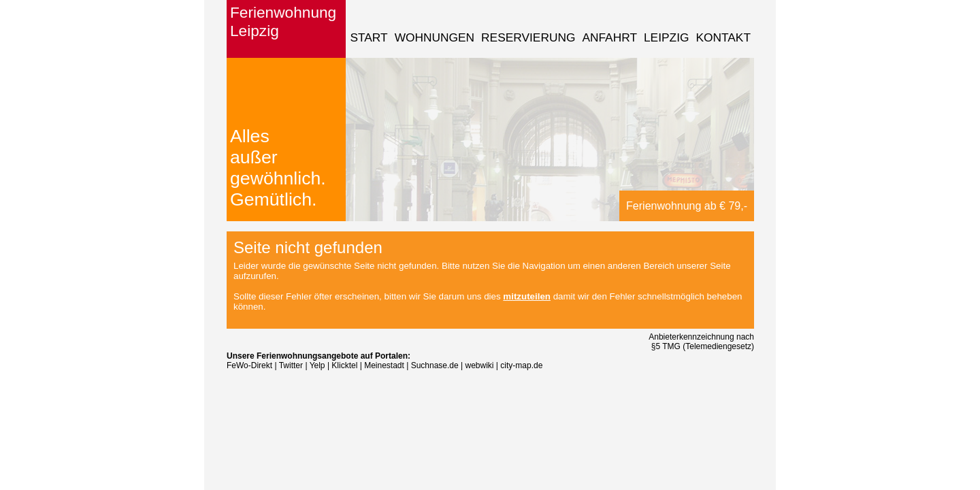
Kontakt (723, 37)
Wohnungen (435, 37)
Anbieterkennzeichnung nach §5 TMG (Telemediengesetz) (701, 342)
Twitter (291, 365)
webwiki (480, 365)
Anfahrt (609, 37)
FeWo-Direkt (249, 365)
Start (369, 37)
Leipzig (666, 37)
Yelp (317, 365)
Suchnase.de (435, 365)
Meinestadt (384, 365)
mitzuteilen (527, 296)
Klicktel (344, 365)
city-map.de (521, 365)
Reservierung (528, 37)
